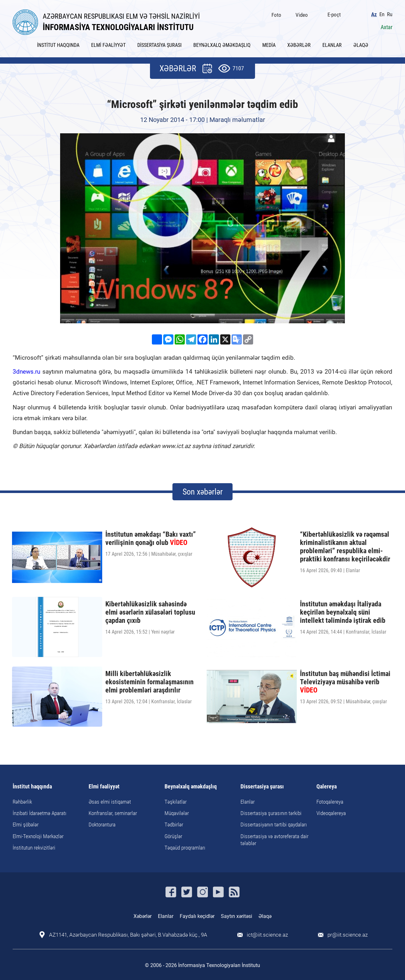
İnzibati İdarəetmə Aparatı (40, 813)
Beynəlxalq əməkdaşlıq (191, 787)
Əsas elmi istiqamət (110, 802)
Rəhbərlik (22, 802)
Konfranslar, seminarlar (113, 813)
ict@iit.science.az (267, 935)
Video (302, 15)
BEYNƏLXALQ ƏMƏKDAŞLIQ (222, 45)
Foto (276, 15)
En (382, 14)
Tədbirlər (174, 825)
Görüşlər (173, 836)
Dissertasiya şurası (262, 787)
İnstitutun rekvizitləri (34, 848)
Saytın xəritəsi (237, 916)
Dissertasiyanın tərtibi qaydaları (274, 825)
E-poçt (334, 15)
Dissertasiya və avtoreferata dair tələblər (274, 840)
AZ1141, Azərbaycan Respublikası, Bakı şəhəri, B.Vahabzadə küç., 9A (128, 935)
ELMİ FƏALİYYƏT (108, 45)
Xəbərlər (143, 916)
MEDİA (269, 45)
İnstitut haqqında (32, 787)
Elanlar (248, 802)
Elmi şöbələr (26, 825)
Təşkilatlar (176, 802)
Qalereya (327, 787)
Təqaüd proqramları (185, 848)
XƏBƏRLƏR (299, 45)
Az (374, 14)
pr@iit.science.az (348, 935)
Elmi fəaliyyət (104, 787)
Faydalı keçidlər (197, 916)
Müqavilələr (177, 813)
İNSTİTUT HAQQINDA (58, 45)
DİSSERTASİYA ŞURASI (159, 45)
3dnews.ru (26, 372)
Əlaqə (265, 916)
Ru (390, 14)
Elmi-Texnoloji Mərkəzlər (38, 836)
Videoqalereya (331, 813)
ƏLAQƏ (361, 45)
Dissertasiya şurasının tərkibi (271, 813)
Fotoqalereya (330, 802)
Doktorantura (102, 825)
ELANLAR (332, 45)
